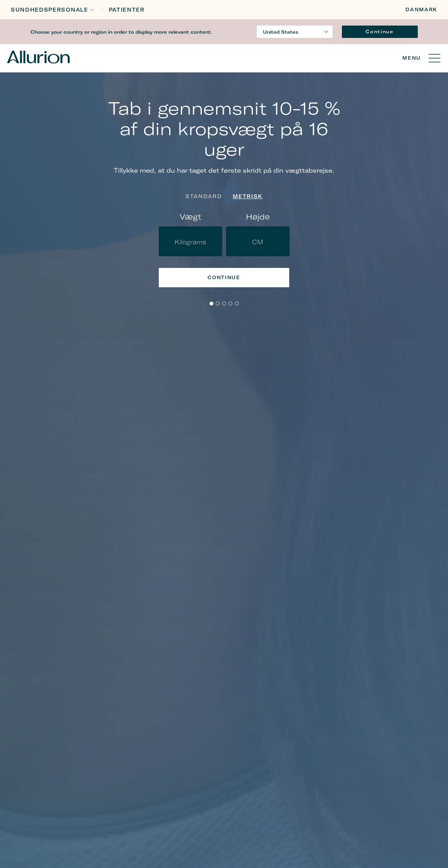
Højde (258, 217)
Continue (379, 32)
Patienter (127, 10)
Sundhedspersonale (50, 10)
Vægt (191, 217)
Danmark (421, 9)
